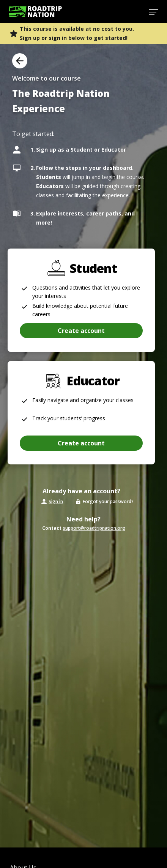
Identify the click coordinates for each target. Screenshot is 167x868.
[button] (81, 443)
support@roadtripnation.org (94, 528)
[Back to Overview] (20, 61)
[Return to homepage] (35, 12)
